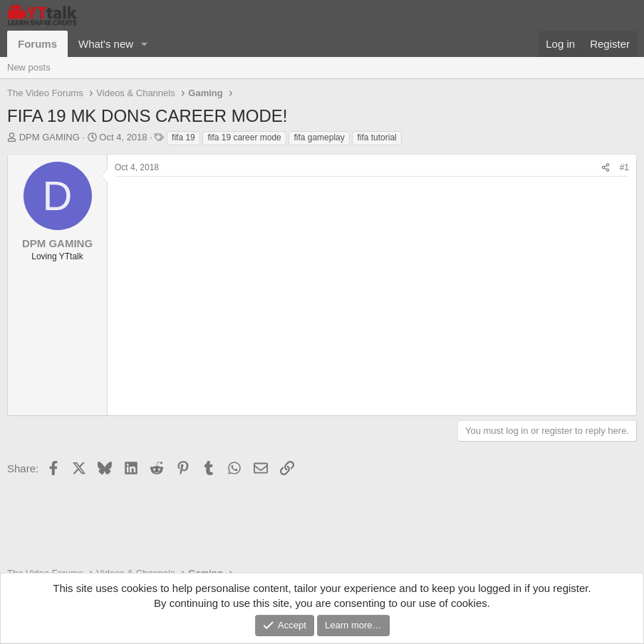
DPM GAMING (50, 137)
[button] (145, 44)
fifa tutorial (376, 137)
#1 (624, 167)
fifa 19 (183, 137)
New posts (29, 67)
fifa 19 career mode (244, 137)
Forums (37, 44)
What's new (106, 44)
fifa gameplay (319, 137)
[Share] (606, 168)
